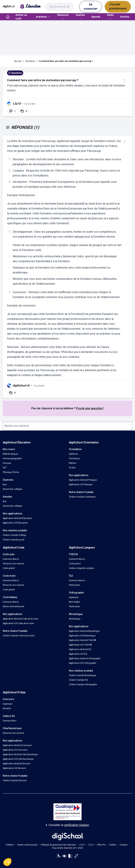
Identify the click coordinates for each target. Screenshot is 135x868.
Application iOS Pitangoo (81, 485)
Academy (30, 61)
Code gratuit (9, 568)
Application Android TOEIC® (82, 640)
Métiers (73, 463)
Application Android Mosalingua (84, 631)
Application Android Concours (17, 745)
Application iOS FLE (78, 654)
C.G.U (82, 845)
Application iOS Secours (14, 768)
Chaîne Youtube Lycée (14, 540)
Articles (125, 17)
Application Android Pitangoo (83, 480)
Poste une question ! (90, 408)
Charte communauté (27, 845)
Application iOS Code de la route (18, 623)
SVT (5, 468)
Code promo (75, 564)
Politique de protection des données (58, 845)
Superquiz (74, 597)
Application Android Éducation (17, 518)
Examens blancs (11, 559)
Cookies (10, 845)
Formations (74, 459)
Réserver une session (14, 564)
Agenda (96, 17)
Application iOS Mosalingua (82, 636)
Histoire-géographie (12, 459)
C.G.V (91, 845)
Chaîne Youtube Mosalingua (83, 675)
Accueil (18, 61)
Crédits (113, 845)
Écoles (72, 468)
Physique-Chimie (11, 472)
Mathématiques (11, 454)
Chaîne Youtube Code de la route (19, 636)
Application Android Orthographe (85, 659)
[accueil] (8, 17)
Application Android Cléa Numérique (20, 754)
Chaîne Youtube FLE (78, 680)
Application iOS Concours (15, 750)
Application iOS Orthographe (83, 663)
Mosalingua (75, 619)
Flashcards (74, 585)
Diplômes (73, 454)
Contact (124, 845)
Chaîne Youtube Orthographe (83, 685)
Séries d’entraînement (14, 606)
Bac (5, 485)
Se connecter (91, 7)
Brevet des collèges (13, 489)
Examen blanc (10, 721)
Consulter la (67, 825)
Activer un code (21, 17)
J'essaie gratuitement (118, 6)
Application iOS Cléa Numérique (18, 759)
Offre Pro (101, 845)
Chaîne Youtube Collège (14, 535)
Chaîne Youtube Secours (15, 780)
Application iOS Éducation (15, 523)
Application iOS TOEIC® (80, 645)
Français (7, 463)
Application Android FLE (80, 649)
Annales (7, 708)
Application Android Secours (17, 764)
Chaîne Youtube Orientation (82, 497)
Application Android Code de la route (20, 619)
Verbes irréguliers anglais (81, 568)
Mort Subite (74, 602)
